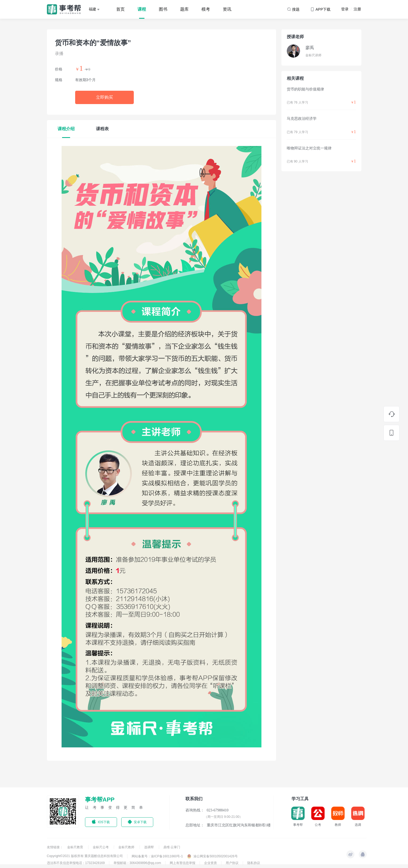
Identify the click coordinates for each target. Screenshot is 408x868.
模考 (206, 9)
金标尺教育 (76, 847)
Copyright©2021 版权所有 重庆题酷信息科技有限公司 (85, 856)
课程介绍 (66, 129)
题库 (184, 9)
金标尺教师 (127, 847)
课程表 (102, 129)
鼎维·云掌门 (172, 847)
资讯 (227, 9)
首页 (120, 9)
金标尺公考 (101, 847)
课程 (142, 9)
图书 (163, 9)
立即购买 (104, 97)
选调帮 (149, 847)
